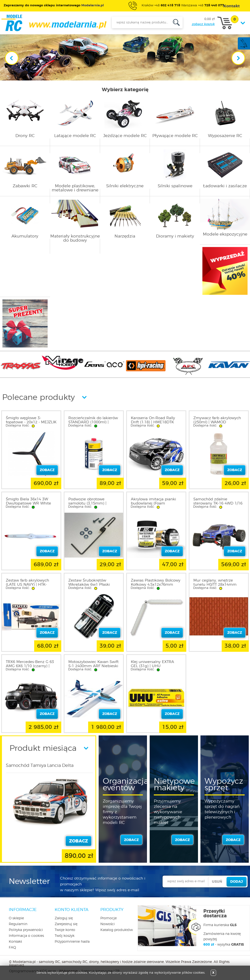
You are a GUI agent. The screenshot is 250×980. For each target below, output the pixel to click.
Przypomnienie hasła (72, 942)
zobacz (131, 840)
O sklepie (16, 918)
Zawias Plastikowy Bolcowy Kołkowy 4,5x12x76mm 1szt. (156, 585)
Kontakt (15, 942)
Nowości (108, 924)
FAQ (12, 948)
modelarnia (54, 23)
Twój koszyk (65, 936)
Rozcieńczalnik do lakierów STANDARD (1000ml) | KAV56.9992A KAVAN (93, 422)
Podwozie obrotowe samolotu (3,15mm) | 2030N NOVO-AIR (87, 503)
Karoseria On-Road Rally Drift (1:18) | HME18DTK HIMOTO (153, 422)
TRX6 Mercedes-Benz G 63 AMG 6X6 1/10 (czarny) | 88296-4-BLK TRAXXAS (30, 666)
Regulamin (18, 924)
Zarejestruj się (66, 924)
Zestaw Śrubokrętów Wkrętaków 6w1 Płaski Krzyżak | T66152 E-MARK (92, 585)
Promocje (109, 918)
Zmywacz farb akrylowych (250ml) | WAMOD (217, 420)
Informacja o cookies (26, 936)
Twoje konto (65, 930)
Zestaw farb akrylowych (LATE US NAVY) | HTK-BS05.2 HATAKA (27, 585)
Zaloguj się (64, 918)
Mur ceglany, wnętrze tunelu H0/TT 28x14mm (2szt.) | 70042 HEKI (215, 585)
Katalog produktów (117, 930)
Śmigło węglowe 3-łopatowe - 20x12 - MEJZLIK (31, 420)
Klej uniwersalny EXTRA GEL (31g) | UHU (152, 664)
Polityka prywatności (26, 930)
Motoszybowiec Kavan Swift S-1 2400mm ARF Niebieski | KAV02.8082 (94, 666)
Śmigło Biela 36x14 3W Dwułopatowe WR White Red (28, 503)
